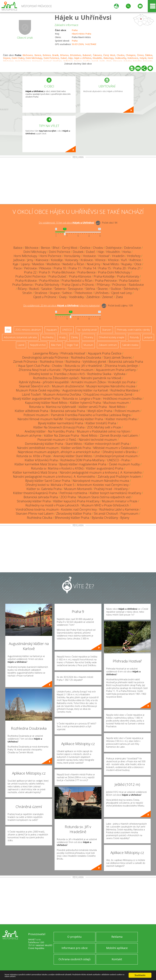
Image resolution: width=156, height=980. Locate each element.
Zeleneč (108, 297)
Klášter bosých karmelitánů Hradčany (115, 493)
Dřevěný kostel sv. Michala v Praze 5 (50, 485)
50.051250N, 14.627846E (84, 44)
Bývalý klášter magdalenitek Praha (83, 464)
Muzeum (88, 345)
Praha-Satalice (129, 281)
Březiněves (76, 55)
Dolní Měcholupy (34, 58)
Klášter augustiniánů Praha (105, 468)
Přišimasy (103, 285)
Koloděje (57, 260)
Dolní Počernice (51, 58)
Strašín (27, 293)
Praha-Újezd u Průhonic (78, 285)
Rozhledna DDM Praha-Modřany (82, 460)
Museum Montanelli (78, 489)
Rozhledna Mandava (124, 390)
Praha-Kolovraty (128, 276)
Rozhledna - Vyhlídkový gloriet (86, 362)
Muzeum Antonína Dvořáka (62, 394)
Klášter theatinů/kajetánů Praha (35, 493)
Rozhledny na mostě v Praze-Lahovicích (52, 505)
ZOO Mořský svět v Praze (104, 427)
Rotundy (134, 337)
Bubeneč (87, 55)
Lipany (25, 264)
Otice (138, 264)
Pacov (18, 268)
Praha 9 (44, 272)
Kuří (124, 260)
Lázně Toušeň (31, 394)
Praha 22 (30, 272)
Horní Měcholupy (25, 256)
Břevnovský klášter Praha (72, 518)
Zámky (74, 337)
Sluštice (116, 289)
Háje (70, 58)
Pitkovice (45, 268)
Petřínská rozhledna (73, 493)
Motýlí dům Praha (100, 411)
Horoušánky (72, 256)
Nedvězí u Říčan (73, 264)
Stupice (55, 293)
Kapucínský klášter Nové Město (46, 403)
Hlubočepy (108, 58)
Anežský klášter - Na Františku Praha (50, 431)
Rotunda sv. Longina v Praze (82, 399)
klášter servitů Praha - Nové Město (102, 407)
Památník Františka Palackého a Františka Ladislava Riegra (91, 415)
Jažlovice (19, 260)
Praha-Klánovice (80, 276)
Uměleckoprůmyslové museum (116, 456)
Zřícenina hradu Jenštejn (121, 366)
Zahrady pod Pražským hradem (119, 477)
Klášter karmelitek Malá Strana (36, 464)
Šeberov (60, 289)
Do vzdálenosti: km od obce (66, 223)
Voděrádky (76, 297)
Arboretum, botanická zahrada (20, 337)
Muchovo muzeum (116, 403)
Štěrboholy (131, 289)
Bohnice (47, 55)
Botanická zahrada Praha (126, 362)
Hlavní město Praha (81, 34)
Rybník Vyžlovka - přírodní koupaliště (44, 382)
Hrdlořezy (134, 256)
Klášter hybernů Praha (85, 403)
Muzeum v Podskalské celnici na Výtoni (103, 431)
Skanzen (107, 330)
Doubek (78, 252)
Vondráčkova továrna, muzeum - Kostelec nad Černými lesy (56, 509)
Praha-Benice (86, 272)
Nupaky (127, 264)
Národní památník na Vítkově (101, 378)
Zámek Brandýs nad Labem (119, 435)
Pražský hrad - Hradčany (111, 489)
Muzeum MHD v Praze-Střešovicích (105, 505)
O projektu (74, 937)
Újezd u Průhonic (45, 297)
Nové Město (111, 264)
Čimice (140, 55)
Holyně (143, 58)
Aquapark (51, 330)
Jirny (30, 260)
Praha (75, 30)
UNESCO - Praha (118, 460)
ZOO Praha (68, 497)
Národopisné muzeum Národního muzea (101, 481)
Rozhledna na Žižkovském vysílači (56, 378)
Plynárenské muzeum (78, 370)
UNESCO (67, 330)
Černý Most (109, 55)
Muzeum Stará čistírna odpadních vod (105, 497)
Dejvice (7, 58)
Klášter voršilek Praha (76, 448)
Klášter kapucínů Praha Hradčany (76, 501)
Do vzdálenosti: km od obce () (62, 306)
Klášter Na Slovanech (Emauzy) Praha (59, 427)
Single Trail (72, 345)
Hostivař (104, 256)
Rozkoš (34, 289)
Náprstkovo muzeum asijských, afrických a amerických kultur (59, 452)
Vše (8, 330)
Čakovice (97, 55)
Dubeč (64, 58)
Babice (18, 248)
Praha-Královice (26, 281)
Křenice (100, 260)
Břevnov (64, 55)
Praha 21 (134, 268)
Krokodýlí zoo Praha (122, 382)
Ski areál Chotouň (106, 513)
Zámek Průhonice (25, 362)
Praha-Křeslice (49, 281)
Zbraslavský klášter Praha (74, 513)
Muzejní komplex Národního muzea (111, 386)
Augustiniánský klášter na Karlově (85, 390)
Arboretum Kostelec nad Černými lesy (103, 485)
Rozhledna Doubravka (86, 357)
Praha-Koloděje (104, 276)
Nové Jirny (94, 264)
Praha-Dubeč (58, 276)
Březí (56, 248)
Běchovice (28, 55)
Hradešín (118, 256)
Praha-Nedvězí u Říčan (77, 281)
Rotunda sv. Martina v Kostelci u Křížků (57, 468)
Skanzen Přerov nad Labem (35, 513)
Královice (87, 260)
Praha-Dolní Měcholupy (114, 272)
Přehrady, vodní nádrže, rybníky (133, 330)
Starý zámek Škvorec (118, 357)
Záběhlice (93, 297)
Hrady (62, 337)
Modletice (53, 264)
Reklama (117, 937)
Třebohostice (83, 293)
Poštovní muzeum (127, 411)
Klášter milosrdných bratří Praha (107, 444)
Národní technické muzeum (98, 440)
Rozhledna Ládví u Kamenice (119, 509)
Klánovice (42, 260)
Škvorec (103, 289)
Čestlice (85, 248)
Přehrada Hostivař (73, 353)
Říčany (22, 289)
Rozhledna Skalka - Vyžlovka (106, 374)
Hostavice (89, 256)
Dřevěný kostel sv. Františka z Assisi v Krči (57, 374)
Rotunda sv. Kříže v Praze (34, 456)
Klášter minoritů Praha (121, 419)
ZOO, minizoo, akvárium (28, 330)
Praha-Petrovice (106, 281)
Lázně (21, 345)
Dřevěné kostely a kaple (112, 337)
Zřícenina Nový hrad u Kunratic (40, 370)
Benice (38, 55)
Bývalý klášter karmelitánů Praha (61, 423)
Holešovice (133, 58)
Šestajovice (75, 289)
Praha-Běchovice (64, 272)
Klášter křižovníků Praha (41, 460)
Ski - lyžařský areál (87, 330)
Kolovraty (72, 260)
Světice (67, 293)
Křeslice (113, 260)
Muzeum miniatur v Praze (120, 501)
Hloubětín (97, 58)
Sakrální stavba (130, 345)
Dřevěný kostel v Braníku (120, 452)
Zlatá (119, 297)
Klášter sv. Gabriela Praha (44, 489)
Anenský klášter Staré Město (73, 456)
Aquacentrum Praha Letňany (116, 370)
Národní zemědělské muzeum (38, 448)
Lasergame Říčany (45, 353)
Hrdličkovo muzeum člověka (122, 399)
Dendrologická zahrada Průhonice (45, 357)
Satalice (47, 289)
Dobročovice (133, 248)
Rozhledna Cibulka (40, 518)
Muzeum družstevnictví (68, 386)
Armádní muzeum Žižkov (89, 382)
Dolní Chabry (18, 58)
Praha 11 (75, 268)
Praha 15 (105, 268)
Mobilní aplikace (117, 948)
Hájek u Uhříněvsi (83, 17)
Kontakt (117, 959)
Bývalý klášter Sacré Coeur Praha (48, 481)
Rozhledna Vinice (51, 362)
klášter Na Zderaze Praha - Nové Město (71, 435)
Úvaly (63, 297)
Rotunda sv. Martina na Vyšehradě (53, 407)
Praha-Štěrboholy (47, 285)
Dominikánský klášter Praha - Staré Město (53, 444)
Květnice (135, 260)
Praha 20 (120, 268)
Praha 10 (60, 268)
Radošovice (136, 285)
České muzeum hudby (124, 464)
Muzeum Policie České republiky (38, 390)
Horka (127, 252)
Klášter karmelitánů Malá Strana (35, 472)
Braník (55, 55)
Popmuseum (129, 513)
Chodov (121, 55)
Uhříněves (102, 293)
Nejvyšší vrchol (38, 345)
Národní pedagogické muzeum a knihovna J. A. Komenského (101, 472)
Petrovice (30, 268)
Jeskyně (148, 337)
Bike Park (56, 345)
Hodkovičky (121, 58)
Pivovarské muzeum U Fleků (57, 440)
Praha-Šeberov (22, 285)
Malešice (38, 264)
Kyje (16, 264)
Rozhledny (48, 337)
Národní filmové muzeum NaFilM (40, 419)
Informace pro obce (75, 948)
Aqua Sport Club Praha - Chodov (40, 366)
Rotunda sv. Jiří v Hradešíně (83, 366)
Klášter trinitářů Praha (101, 423)
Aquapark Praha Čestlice (105, 353)
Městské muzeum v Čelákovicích (115, 448)
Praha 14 (90, 268)
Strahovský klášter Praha (34, 501)
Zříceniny (88, 337)
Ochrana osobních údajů (74, 959)
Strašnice (41, 293)
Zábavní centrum (108, 345)
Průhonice (119, 285)
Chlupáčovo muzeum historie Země (108, 394)
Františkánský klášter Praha (84, 419)
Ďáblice (149, 55)
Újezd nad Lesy (121, 293)
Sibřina (90, 289)
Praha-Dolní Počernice (31, 276)
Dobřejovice (114, 248)
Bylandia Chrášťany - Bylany (110, 518)
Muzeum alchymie (29, 435)
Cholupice (131, 55)
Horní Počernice (51, 256)
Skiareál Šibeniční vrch (34, 386)
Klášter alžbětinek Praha (31, 411)
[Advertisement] (78, 181)
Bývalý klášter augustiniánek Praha (36, 399)
